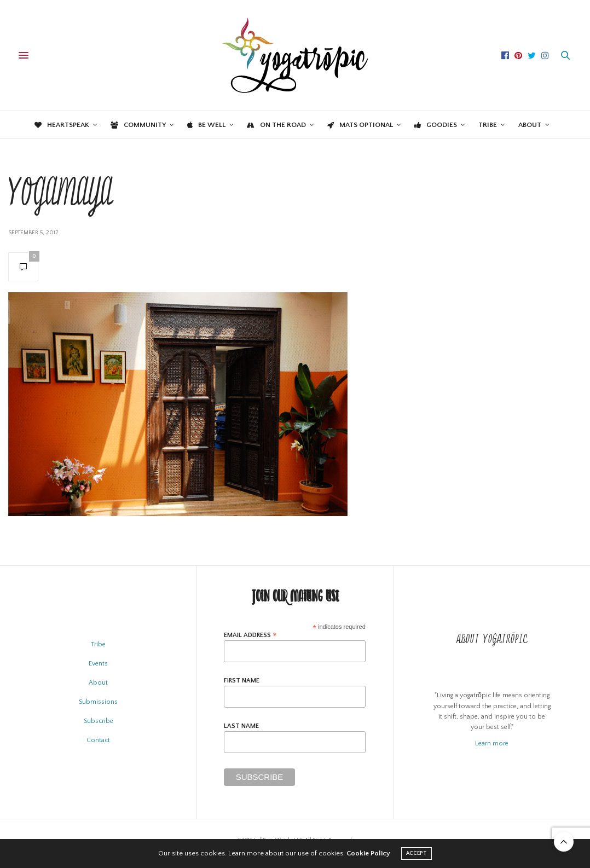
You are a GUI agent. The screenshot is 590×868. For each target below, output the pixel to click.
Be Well (206, 125)
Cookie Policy (368, 853)
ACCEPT (417, 853)
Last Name (241, 726)
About (530, 125)
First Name (242, 681)
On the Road (276, 125)
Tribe (488, 125)
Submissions (98, 702)
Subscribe (99, 721)
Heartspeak (62, 125)
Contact (98, 740)
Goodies (436, 125)
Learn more (492, 743)
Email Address (250, 635)
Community (138, 125)
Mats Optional (360, 125)
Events (98, 664)
